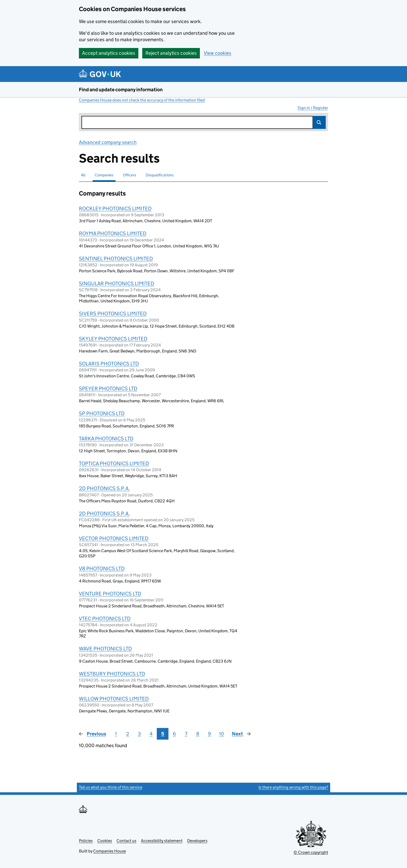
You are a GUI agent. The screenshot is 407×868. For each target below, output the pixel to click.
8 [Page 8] (198, 734)
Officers (130, 175)
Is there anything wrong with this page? (293, 787)
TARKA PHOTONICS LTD (106, 439)
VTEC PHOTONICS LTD (105, 619)
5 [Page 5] (163, 734)
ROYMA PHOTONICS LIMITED (113, 233)
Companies (104, 175)
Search (319, 122)
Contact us (126, 841)
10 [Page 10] (222, 734)
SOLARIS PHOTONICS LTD (109, 364)
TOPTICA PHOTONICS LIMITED (114, 463)
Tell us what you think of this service (111, 787)
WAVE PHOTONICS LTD (105, 649)
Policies (86, 841)
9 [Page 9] (209, 734)
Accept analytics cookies (109, 53)
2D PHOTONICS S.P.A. (104, 488)
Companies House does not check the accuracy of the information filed (142, 100)
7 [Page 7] (186, 734)
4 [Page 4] (151, 734)
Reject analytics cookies (171, 53)
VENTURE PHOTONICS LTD (110, 594)
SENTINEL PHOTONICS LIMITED (116, 259)
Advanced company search (108, 142)
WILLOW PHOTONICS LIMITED (114, 699)
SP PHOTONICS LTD (102, 413)
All (83, 175)
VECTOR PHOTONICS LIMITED (114, 538)
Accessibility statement (162, 841)
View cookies (218, 53)
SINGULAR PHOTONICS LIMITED (117, 283)
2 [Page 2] (128, 734)
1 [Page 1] (116, 734)
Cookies (105, 841)
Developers (197, 841)
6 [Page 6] (174, 734)
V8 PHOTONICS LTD (102, 568)
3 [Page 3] (139, 734)
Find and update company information (121, 90)
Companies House (110, 851)
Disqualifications (160, 175)
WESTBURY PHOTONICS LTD (112, 674)
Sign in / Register (313, 108)
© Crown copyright (311, 852)
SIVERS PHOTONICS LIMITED (113, 314)
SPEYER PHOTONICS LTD (108, 388)
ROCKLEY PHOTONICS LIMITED (115, 209)
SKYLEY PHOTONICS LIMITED (113, 339)
